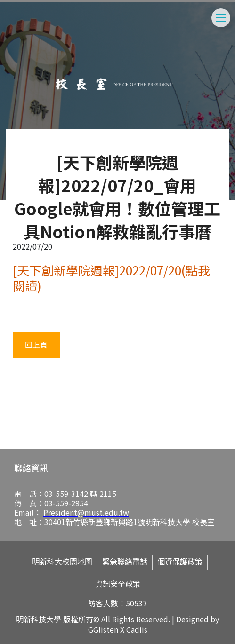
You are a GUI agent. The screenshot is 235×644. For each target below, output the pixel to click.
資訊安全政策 (118, 584)
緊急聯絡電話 (125, 562)
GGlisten (103, 629)
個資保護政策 (180, 562)
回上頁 (36, 345)
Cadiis (137, 629)
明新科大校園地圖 (62, 562)
